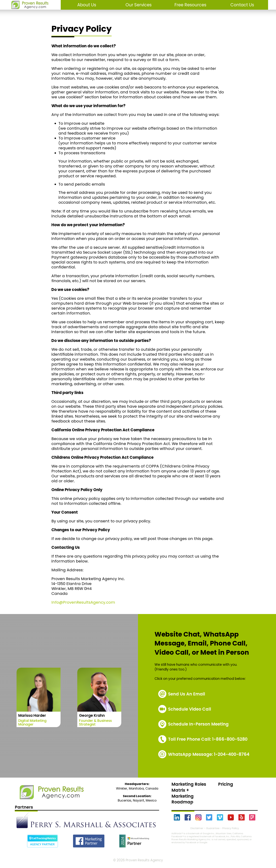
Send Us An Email (187, 694)
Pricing (226, 784)
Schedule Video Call (190, 709)
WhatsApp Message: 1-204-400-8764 (209, 754)
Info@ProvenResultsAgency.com (83, 602)
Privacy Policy (231, 828)
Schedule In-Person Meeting (198, 724)
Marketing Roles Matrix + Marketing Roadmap (189, 793)
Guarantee (213, 828)
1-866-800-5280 (208, 739)
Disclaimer (197, 828)
